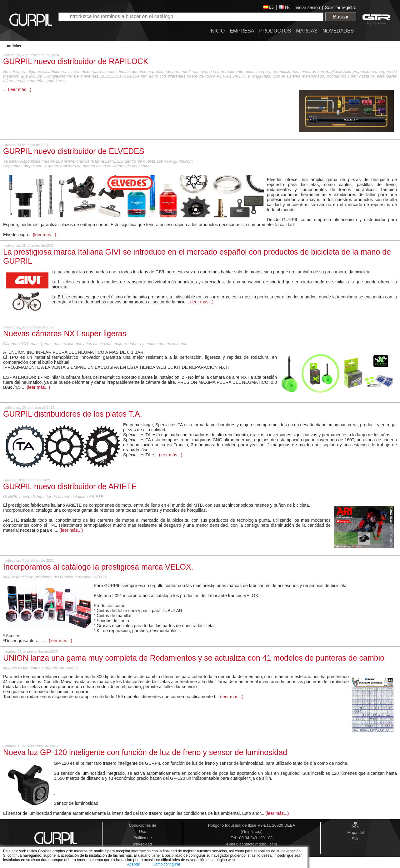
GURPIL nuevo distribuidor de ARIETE (70, 486)
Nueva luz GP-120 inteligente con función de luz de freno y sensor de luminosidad (145, 752)
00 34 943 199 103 (256, 838)
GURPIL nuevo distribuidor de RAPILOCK (76, 61)
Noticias (14, 46)
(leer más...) (20, 89)
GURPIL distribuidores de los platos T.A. (73, 414)
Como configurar (166, 864)
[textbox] (191, 17)
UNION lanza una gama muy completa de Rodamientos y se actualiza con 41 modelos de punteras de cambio (194, 658)
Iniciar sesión (307, 8)
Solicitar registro (341, 8)
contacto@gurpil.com (258, 844)
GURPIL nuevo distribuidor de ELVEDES (74, 151)
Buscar (341, 17)
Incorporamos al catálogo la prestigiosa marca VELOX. (98, 567)
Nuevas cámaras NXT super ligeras (65, 333)
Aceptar (134, 864)
